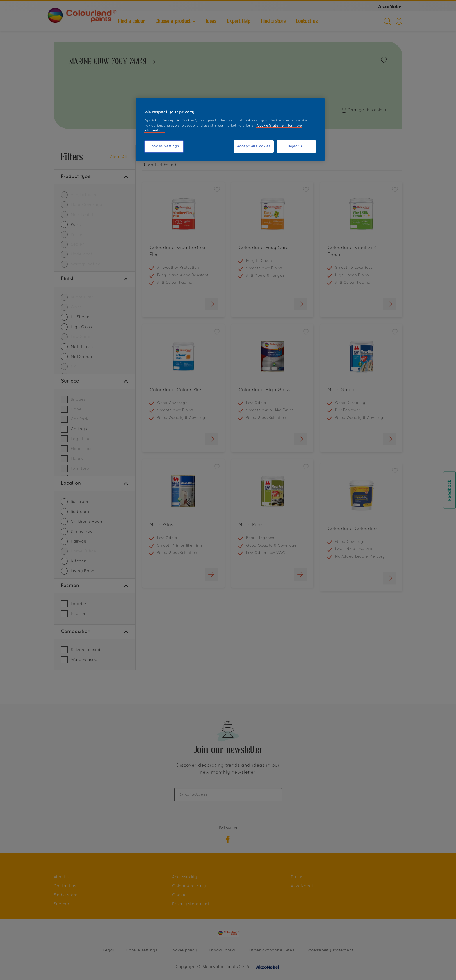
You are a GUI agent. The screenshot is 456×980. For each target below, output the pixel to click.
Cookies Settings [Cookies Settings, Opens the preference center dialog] (164, 146)
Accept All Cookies (254, 146)
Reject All (296, 146)
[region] (230, 129)
